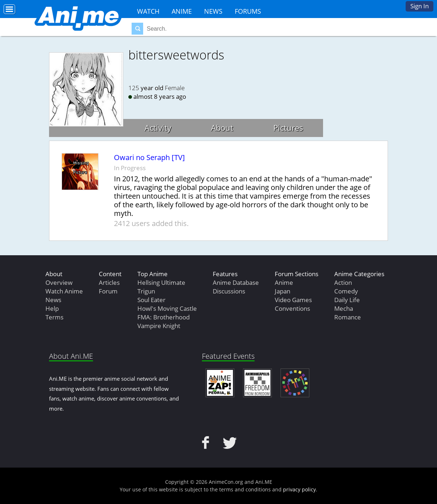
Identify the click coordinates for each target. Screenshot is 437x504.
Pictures (288, 128)
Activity (158, 128)
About (222, 128)
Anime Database (236, 282)
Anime (182, 11)
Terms (54, 317)
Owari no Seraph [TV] (149, 158)
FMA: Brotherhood (164, 317)
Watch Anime (64, 291)
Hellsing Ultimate (161, 282)
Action (343, 282)
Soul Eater (151, 300)
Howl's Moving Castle (167, 308)
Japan (282, 291)
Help (52, 308)
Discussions (229, 291)
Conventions (292, 308)
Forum (108, 291)
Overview (59, 282)
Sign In (420, 6)
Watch (148, 11)
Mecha (344, 308)
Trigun (146, 291)
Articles (109, 282)
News (213, 11)
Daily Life (347, 300)
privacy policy (299, 489)
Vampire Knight (159, 326)
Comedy (346, 291)
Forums (248, 11)
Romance (348, 317)
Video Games (293, 300)
